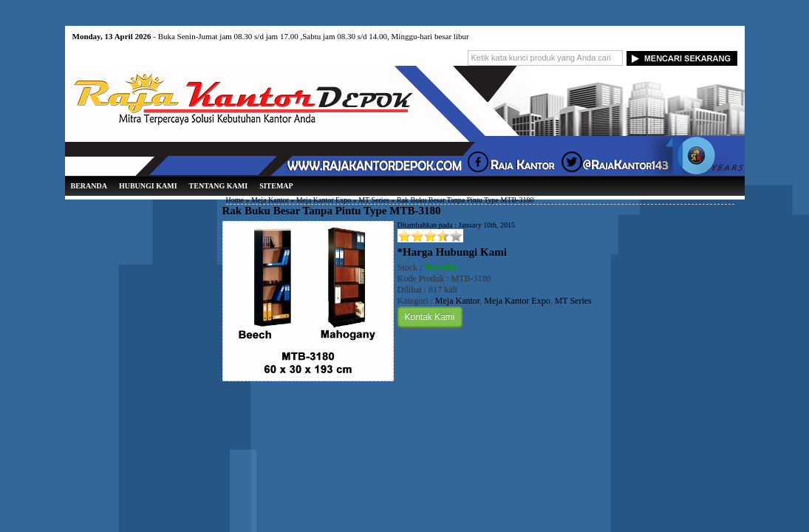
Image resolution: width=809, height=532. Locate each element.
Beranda (89, 186)
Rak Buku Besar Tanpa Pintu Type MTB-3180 (332, 211)
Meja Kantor (270, 200)
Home (235, 200)
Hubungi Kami (148, 186)
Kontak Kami (430, 317)
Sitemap (276, 186)
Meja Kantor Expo (324, 200)
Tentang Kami (219, 186)
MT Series (374, 200)
